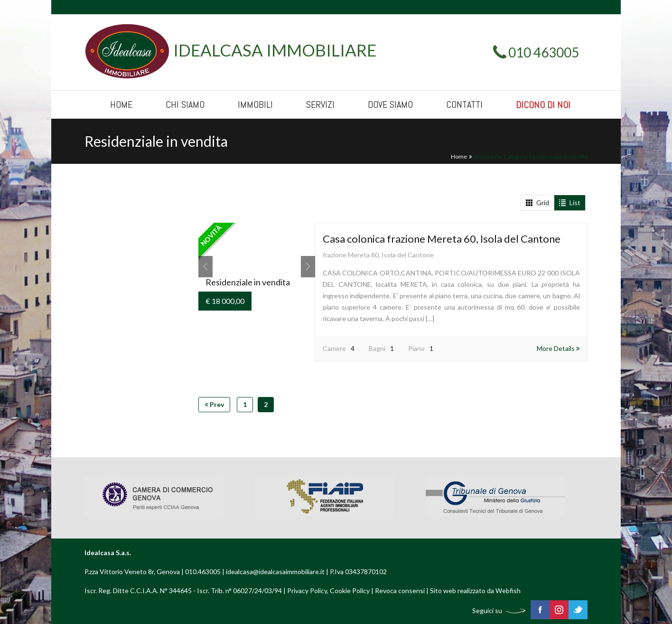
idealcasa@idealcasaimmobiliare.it (275, 572)
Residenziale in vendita (248, 282)
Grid (537, 203)
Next (308, 267)
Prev (205, 267)
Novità (211, 236)
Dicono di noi (543, 104)
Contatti (464, 104)
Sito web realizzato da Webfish (475, 591)
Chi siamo (185, 104)
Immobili (255, 104)
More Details (558, 348)
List (570, 203)
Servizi (320, 104)
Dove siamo (390, 104)
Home (121, 104)
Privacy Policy (307, 591)
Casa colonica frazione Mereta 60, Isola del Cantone (442, 239)
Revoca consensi (400, 591)
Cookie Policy (350, 591)
